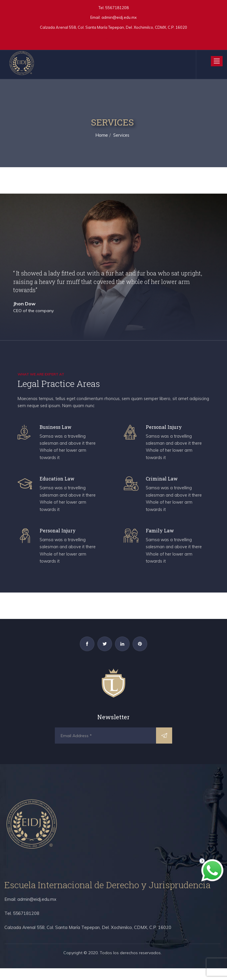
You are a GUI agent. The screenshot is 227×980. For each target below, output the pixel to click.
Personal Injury (166, 429)
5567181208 (117, 8)
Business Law (58, 429)
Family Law (161, 539)
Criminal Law (164, 484)
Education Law (59, 484)
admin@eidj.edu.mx (119, 17)
